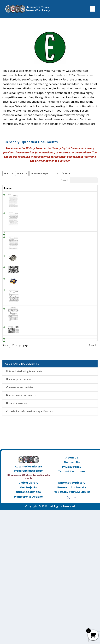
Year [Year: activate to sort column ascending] (38, 188)
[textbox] (7, 173)
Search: (79, 180)
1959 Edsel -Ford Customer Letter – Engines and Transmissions (25, 293)
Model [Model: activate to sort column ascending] (54, 188)
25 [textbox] (13, 479)
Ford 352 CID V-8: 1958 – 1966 (25, 331)
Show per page (15, 479)
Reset (68, 173)
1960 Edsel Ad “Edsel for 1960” (24, 272)
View (90, 199)
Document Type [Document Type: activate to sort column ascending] (70, 190)
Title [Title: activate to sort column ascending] (22, 188)
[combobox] (8, 173)
